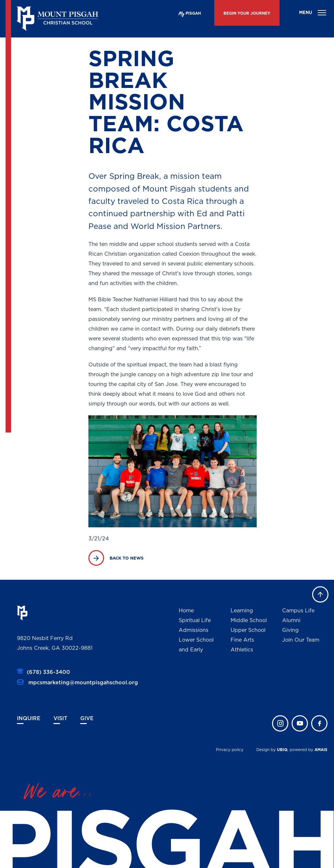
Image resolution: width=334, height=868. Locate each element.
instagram (280, 723)
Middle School (249, 620)
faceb (319, 723)
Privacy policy (230, 750)
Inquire (29, 719)
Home (186, 611)
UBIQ (282, 750)
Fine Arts (242, 640)
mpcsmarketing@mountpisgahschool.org (82, 683)
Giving (290, 630)
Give (87, 719)
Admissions (194, 630)
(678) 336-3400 (48, 672)
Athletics (242, 650)
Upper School (248, 630)
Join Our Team (301, 640)
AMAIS (321, 750)
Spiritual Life (195, 620)
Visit (60, 719)
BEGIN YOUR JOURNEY (247, 13)
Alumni (291, 620)
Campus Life (298, 611)
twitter (300, 723)
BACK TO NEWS (127, 558)
